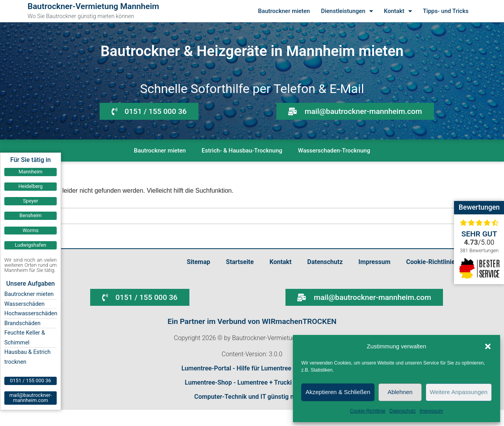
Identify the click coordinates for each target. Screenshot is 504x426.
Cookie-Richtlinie (368, 411)
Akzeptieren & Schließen (338, 392)
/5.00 (479, 242)
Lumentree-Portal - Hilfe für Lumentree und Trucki (252, 368)
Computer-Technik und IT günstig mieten (252, 397)
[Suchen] (243, 216)
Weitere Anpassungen (459, 392)
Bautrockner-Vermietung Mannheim (93, 6)
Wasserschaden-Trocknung (334, 151)
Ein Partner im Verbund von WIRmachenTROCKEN (252, 321)
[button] (488, 346)
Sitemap (198, 262)
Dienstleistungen (347, 11)
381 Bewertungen (479, 250)
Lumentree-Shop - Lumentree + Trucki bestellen (252, 382)
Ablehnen (400, 392)
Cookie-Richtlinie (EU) (438, 262)
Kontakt (398, 11)
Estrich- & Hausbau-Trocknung (242, 151)
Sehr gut (479, 234)
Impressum (431, 411)
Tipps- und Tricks (446, 11)
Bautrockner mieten (284, 11)
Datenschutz (403, 411)
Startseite (240, 262)
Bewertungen (479, 207)
